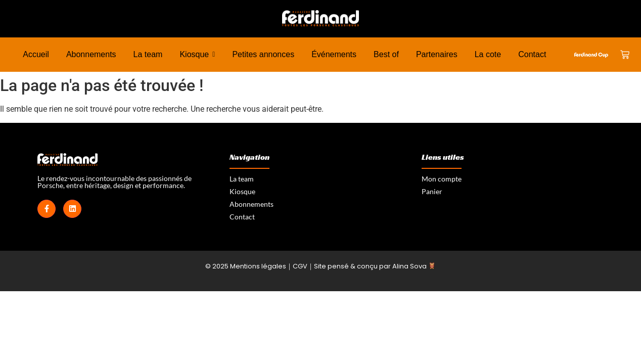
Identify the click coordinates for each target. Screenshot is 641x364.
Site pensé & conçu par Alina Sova (375, 266)
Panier (432, 191)
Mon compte (442, 179)
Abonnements (251, 204)
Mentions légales (258, 266)
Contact (242, 217)
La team (242, 179)
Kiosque (242, 191)
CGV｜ (303, 266)
